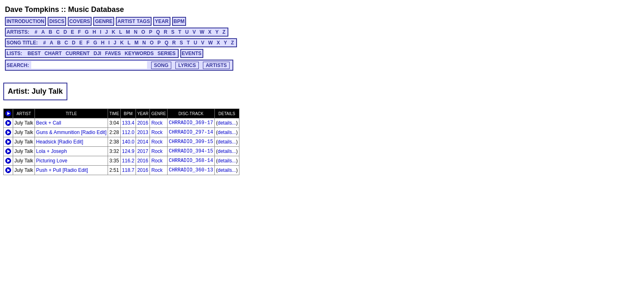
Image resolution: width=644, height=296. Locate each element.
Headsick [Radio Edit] (60, 142)
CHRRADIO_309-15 (191, 142)
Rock (157, 123)
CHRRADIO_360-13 (191, 170)
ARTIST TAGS (134, 21)
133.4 (128, 123)
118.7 (128, 170)
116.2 (128, 161)
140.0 (128, 142)
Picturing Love (52, 161)
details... (227, 123)
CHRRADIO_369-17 (191, 123)
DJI (98, 53)
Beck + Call (49, 123)
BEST (34, 53)
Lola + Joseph (52, 151)
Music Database (96, 9)
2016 (143, 123)
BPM (179, 21)
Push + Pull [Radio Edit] (62, 170)
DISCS (57, 21)
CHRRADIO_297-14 (191, 132)
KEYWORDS (139, 53)
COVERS (80, 21)
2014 (143, 142)
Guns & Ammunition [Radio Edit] (71, 132)
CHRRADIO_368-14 (191, 161)
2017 (143, 151)
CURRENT (78, 53)
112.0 (128, 132)
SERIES (167, 53)
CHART (53, 53)
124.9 (128, 151)
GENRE (104, 21)
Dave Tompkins (32, 9)
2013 (143, 132)
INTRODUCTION (25, 21)
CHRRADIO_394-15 (191, 151)
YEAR (162, 21)
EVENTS (192, 53)
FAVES (113, 53)
